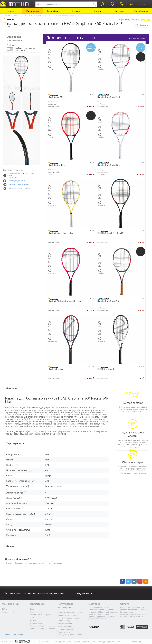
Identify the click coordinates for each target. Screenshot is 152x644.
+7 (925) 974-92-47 (14, 178)
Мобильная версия (14, 635)
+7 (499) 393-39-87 (14, 173)
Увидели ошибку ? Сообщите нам (43, 626)
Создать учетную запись (12, 612)
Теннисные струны (65, 621)
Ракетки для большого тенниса (70, 612)
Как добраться (141, 11)
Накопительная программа (41, 615)
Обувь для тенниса (65, 626)
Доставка (119, 11)
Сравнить (144, 25)
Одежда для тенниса (65, 623)
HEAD (48, 525)
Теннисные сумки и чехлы (68, 615)
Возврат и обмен (36, 623)
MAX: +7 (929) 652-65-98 (17, 181)
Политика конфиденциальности (42, 629)
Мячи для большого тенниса (69, 618)
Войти (4, 609)
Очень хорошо (147, 20)
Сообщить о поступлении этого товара (25, 49)
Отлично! (149, 20)
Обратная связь (36, 612)
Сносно (144, 20)
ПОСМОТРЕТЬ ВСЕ (137, 38)
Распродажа (33, 11)
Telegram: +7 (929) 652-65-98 (18, 184)
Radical (49, 519)
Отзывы (76, 11)
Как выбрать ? (54, 11)
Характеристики (15, 443)
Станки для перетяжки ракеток (70, 635)
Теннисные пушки (65, 632)
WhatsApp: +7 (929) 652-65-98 (19, 188)
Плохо (142, 20)
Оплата (98, 11)
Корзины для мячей (65, 629)
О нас (32, 609)
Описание (12, 388)
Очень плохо (139, 20)
